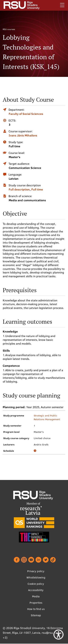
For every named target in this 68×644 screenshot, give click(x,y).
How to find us (36, 609)
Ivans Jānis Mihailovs (23, 135)
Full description (19, 189)
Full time (37, 189)
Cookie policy (36, 584)
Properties (36, 603)
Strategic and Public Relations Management (47, 417)
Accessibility (36, 590)
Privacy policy (36, 571)
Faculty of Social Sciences (26, 114)
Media (36, 596)
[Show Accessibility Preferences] (58, 635)
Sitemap (36, 615)
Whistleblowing (36, 577)
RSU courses (9, 29)
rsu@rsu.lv (49, 633)
